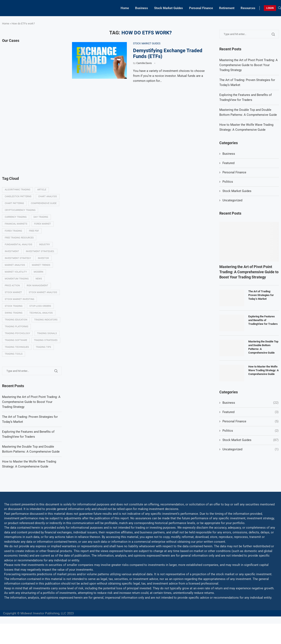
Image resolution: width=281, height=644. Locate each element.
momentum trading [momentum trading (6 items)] (17, 282)
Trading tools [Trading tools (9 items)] (14, 374)
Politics (228, 182)
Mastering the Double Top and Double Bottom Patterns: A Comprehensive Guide (263, 347)
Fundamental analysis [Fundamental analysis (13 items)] (19, 247)
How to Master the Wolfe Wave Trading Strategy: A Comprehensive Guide (264, 370)
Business (142, 8)
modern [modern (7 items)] (39, 275)
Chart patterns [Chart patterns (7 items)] (14, 204)
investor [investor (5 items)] (44, 261)
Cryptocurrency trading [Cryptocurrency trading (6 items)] (20, 211)
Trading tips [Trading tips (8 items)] (44, 367)
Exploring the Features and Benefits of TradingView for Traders (263, 320)
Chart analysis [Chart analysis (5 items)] (48, 197)
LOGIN (270, 8)
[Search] (280, 8)
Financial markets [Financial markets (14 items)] (16, 225)
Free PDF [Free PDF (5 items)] (34, 233)
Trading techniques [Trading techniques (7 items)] (17, 367)
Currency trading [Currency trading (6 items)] (16, 218)
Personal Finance (201, 8)
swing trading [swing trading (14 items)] (14, 317)
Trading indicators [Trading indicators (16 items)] (16, 332)
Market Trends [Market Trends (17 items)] (41, 268)
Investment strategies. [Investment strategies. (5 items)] (41, 254)
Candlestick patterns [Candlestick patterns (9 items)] (18, 197)
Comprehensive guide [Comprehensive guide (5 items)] (44, 204)
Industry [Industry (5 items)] (45, 247)
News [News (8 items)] (39, 282)
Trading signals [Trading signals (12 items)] (47, 346)
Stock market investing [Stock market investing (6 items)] (20, 303)
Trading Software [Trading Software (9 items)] (16, 353)
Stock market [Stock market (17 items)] (13, 296)
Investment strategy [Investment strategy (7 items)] (18, 261)
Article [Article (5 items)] (42, 190)
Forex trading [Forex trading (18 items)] (13, 233)
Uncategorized (232, 200)
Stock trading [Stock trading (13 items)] (14, 310)
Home (125, 8)
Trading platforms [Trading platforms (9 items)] (17, 339)
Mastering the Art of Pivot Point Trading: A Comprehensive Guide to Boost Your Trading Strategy (249, 65)
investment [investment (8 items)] (12, 254)
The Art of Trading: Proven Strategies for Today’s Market (261, 295)
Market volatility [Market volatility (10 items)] (16, 275)
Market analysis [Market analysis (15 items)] (15, 268)
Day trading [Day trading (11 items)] (41, 218)
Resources (248, 8)
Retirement (227, 8)
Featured (228, 163)
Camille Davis (144, 63)
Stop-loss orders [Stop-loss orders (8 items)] (41, 310)
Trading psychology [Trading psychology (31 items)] (17, 346)
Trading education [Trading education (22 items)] (16, 324)
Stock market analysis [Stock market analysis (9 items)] (43, 296)
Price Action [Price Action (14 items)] (12, 289)
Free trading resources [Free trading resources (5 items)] (19, 240)
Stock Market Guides (169, 8)
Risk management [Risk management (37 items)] (38, 289)
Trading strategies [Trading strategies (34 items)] (17, 360)
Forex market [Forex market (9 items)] (43, 225)
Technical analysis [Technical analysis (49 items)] (41, 317)
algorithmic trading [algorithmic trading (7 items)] (18, 190)
